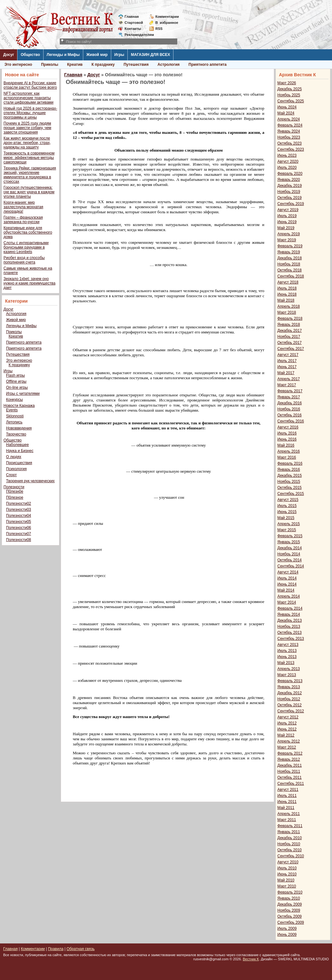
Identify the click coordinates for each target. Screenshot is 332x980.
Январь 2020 (289, 180)
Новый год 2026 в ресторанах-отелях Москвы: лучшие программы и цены (30, 113)
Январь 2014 (289, 614)
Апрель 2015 (289, 524)
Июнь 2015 (287, 512)
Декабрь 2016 (290, 403)
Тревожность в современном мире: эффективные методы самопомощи (29, 158)
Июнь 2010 (287, 874)
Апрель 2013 (289, 669)
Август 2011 (288, 790)
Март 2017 (287, 385)
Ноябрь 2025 (289, 95)
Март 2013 (287, 675)
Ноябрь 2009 (289, 910)
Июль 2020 (287, 168)
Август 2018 (288, 282)
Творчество (16, 434)
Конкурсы (14, 400)
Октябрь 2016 (290, 415)
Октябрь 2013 (290, 633)
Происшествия (19, 463)
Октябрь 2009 (290, 916)
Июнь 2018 (287, 294)
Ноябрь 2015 (289, 482)
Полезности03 (19, 510)
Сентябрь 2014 (291, 566)
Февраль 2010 (290, 892)
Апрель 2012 (289, 741)
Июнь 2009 (287, 935)
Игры (119, 55)
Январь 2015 (289, 542)
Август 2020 (288, 161)
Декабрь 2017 (290, 331)
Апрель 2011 (289, 814)
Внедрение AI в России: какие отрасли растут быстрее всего (30, 85)
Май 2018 (286, 300)
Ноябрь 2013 (289, 627)
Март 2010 (287, 886)
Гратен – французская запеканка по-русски (23, 220)
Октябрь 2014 (290, 560)
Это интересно (18, 65)
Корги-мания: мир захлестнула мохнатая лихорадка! (23, 207)
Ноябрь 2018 (289, 264)
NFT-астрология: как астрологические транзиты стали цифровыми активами (28, 98)
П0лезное (15, 497)
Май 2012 (286, 735)
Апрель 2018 (289, 306)
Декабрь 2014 (290, 548)
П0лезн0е (15, 491)
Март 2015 (287, 530)
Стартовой (134, 23)
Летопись (14, 422)
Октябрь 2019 (290, 198)
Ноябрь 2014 (289, 554)
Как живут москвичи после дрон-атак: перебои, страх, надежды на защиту (27, 143)
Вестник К (251, 959)
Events (12, 410)
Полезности (14, 487)
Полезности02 (19, 504)
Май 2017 (286, 373)
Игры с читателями (23, 394)
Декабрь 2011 (290, 765)
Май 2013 (286, 663)
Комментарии (167, 17)
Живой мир (97, 55)
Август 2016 (288, 427)
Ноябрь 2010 (289, 844)
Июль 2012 (287, 723)
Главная (132, 17)
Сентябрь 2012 (291, 711)
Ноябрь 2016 (289, 409)
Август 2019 (288, 210)
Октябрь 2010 (290, 850)
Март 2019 (287, 240)
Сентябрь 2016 (291, 421)
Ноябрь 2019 (289, 192)
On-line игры (17, 387)
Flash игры (15, 375)
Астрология (169, 65)
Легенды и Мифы (63, 55)
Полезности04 (19, 516)
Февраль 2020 (290, 174)
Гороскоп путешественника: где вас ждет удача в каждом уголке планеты (29, 192)
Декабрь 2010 (290, 838)
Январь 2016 (289, 469)
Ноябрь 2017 (289, 337)
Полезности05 (19, 522)
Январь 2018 (289, 325)
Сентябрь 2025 (291, 101)
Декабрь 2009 (290, 904)
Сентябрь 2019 (291, 204)
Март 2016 (287, 457)
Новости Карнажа (19, 406)
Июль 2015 (287, 506)
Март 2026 (287, 83)
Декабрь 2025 (290, 89)
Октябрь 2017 (290, 343)
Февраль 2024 (290, 125)
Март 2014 (287, 602)
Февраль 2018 (290, 319)
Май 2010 (286, 880)
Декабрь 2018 (290, 258)
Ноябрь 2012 (289, 699)
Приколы (50, 65)
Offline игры (16, 381)
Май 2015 (286, 518)
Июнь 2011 (287, 802)
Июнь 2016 (287, 439)
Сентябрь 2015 (291, 494)
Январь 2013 (289, 687)
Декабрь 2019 (290, 186)
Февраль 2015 (290, 536)
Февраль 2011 (290, 826)
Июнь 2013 (287, 657)
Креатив (75, 65)
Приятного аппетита (207, 65)
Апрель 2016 (289, 451)
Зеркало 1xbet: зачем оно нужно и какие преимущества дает (29, 283)
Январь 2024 (289, 131)
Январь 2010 (289, 898)
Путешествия (136, 65)
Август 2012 (288, 717)
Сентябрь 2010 (291, 856)
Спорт (11, 475)
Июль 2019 (287, 216)
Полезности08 (19, 540)
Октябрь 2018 (290, 270)
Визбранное (167, 23)
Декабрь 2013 (290, 620)
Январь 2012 (289, 759)
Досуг (9, 55)
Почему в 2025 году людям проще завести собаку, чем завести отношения (27, 128)
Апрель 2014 (289, 596)
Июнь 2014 (287, 584)
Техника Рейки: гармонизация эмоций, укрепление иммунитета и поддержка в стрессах (30, 175)
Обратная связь (80, 949)
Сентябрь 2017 (291, 349)
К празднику (103, 65)
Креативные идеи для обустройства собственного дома (28, 232)
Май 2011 (286, 808)
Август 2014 (288, 572)
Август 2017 (288, 355)
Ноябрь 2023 (289, 137)
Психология (16, 469)
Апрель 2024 (289, 119)
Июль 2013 (287, 651)
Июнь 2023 (287, 155)
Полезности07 (19, 534)
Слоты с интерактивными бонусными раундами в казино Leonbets (26, 247)
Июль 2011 (287, 796)
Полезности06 (19, 528)
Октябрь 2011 (290, 778)
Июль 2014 (287, 578)
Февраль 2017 (290, 391)
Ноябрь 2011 (289, 771)
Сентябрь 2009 (291, 922)
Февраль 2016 (290, 463)
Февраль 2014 (290, 608)
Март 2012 (287, 747)
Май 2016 (286, 445)
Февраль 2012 (290, 753)
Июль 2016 (287, 433)
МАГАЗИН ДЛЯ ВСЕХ (150, 55)
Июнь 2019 (287, 222)
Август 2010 (288, 862)
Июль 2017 (287, 361)
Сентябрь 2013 (291, 639)
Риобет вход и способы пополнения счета (24, 260)
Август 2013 (288, 645)
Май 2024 (286, 113)
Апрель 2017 (289, 379)
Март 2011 (287, 820)
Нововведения (19, 428)
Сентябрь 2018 (291, 276)
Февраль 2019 (290, 246)
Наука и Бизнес (20, 451)
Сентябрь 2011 (291, 784)
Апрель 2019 (289, 234)
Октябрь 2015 (290, 488)
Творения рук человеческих (30, 481)
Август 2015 (288, 500)
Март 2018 (287, 312)
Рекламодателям (137, 35)
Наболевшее (17, 445)
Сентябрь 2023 (291, 149)
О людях (14, 457)
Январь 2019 (289, 252)
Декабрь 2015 (290, 476)
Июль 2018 (287, 288)
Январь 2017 (289, 397)
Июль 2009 (287, 929)
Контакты (133, 29)
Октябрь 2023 (290, 143)
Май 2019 (286, 228)
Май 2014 (286, 590)
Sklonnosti (15, 416)
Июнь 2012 (287, 729)
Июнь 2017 (287, 367)
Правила (56, 949)
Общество (30, 55)
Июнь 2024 (287, 107)
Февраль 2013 (290, 681)
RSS (159, 29)
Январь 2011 (289, 832)
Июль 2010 (287, 868)
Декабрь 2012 (290, 693)
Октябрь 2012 (290, 705)
